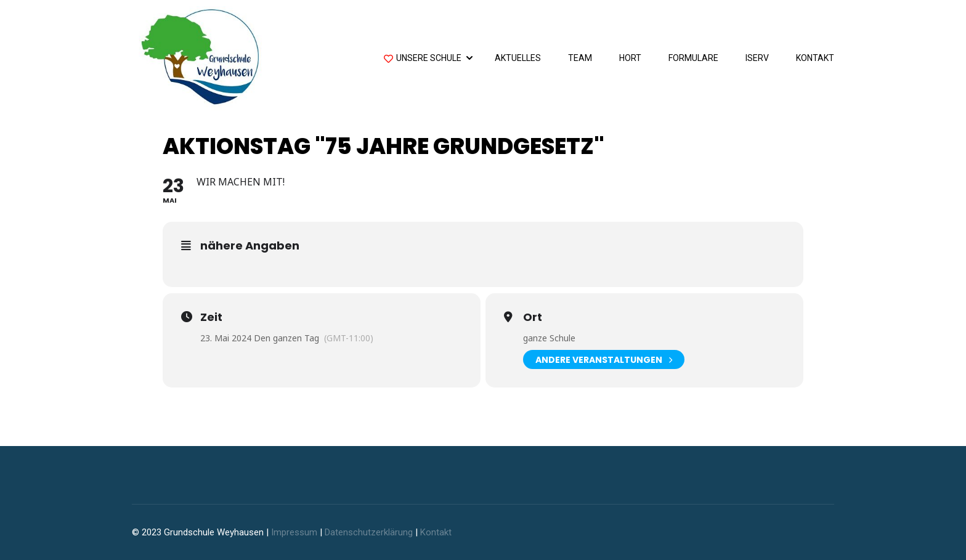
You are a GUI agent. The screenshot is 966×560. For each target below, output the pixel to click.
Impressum (294, 532)
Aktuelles (518, 58)
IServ (757, 58)
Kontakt (815, 58)
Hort (630, 58)
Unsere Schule (423, 59)
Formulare (693, 58)
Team (580, 58)
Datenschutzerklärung (369, 532)
